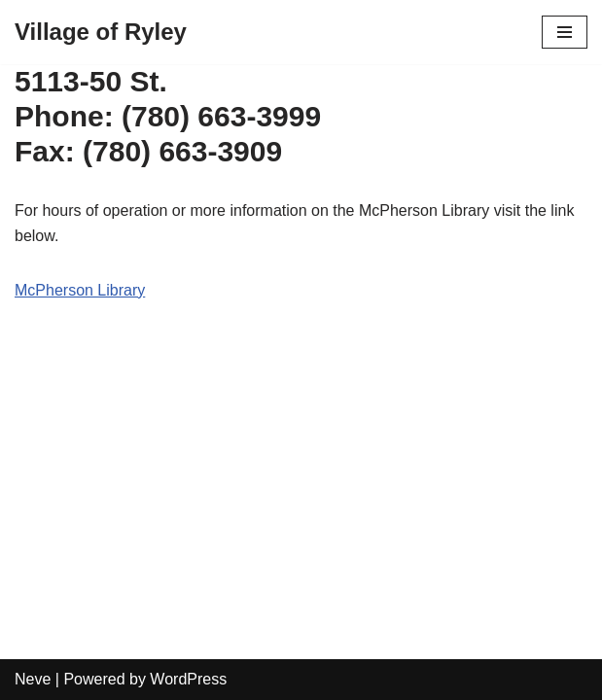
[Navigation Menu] (565, 32)
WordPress (188, 679)
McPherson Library (80, 290)
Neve (33, 679)
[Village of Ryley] (101, 32)
